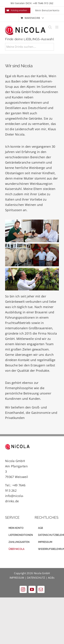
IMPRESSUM (17, 578)
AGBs (51, 578)
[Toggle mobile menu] (57, 27)
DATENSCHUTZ (36, 578)
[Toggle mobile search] (50, 27)
